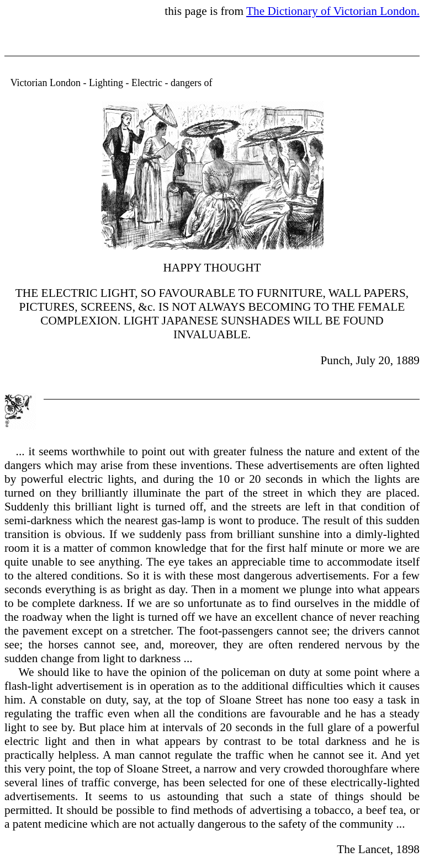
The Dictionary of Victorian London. (333, 11)
